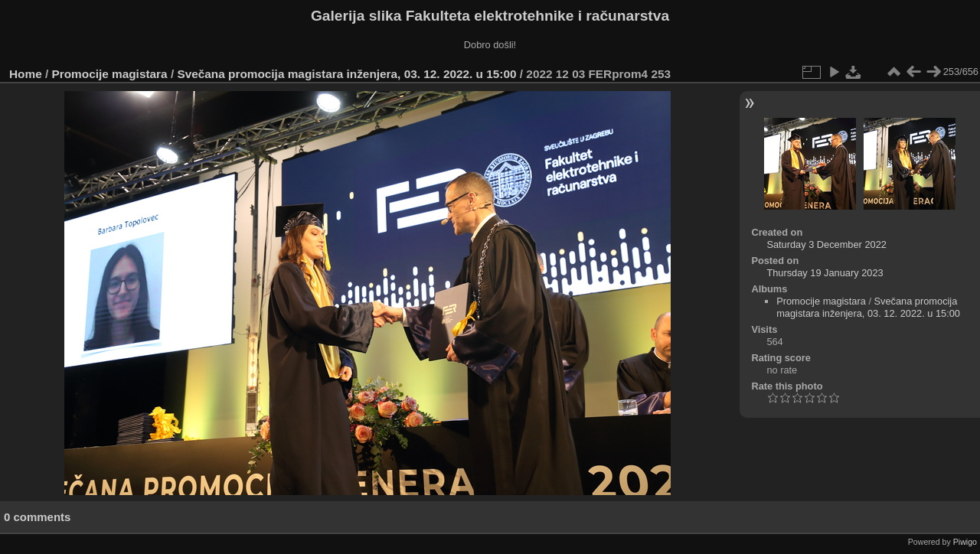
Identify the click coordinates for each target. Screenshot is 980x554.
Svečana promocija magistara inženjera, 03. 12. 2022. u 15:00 (346, 74)
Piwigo (965, 542)
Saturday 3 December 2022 (826, 244)
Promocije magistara (110, 74)
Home (26, 74)
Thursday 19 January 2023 (825, 273)
